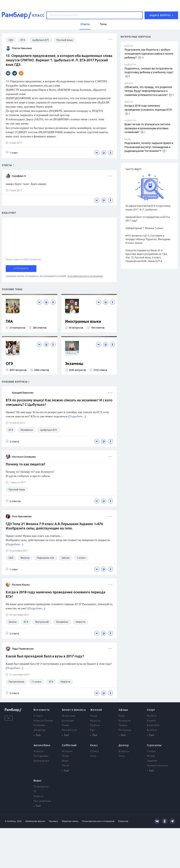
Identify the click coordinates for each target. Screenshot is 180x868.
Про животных (42, 801)
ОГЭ (9, 364)
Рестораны (125, 730)
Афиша (123, 710)
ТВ (35, 792)
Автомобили (42, 745)
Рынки (66, 725)
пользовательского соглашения (85, 276)
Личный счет (69, 730)
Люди (65, 756)
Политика (39, 725)
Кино (122, 716)
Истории (67, 751)
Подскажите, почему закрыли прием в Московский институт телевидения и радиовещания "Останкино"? (149, 147)
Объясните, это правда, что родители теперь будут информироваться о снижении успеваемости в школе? (148, 91)
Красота (95, 721)
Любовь (95, 725)
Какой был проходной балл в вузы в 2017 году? (45, 656)
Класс (94, 745)
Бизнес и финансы (74, 710)
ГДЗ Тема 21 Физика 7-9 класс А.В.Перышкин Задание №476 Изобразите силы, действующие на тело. (54, 526)
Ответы (94, 751)
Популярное (41, 787)
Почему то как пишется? (26, 464)
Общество (40, 730)
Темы (93, 756)
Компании (68, 721)
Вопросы (124, 751)
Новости (38, 751)
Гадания (152, 761)
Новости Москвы (43, 721)
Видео (38, 781)
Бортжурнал (41, 761)
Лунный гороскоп (158, 766)
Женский (96, 710)
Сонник (151, 751)
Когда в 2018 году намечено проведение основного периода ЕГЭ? (56, 595)
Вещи (65, 761)
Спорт (151, 710)
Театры (123, 725)
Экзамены (74, 364)
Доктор (124, 745)
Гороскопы (154, 745)
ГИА (9, 322)
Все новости (41, 710)
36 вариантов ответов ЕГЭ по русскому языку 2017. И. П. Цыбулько (148, 208)
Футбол (152, 716)
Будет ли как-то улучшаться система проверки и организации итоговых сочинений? (147, 128)
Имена (151, 756)
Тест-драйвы (41, 756)
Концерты (125, 721)
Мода (94, 716)
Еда (92, 730)
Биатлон (152, 730)
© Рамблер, (11, 821)
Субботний (69, 745)
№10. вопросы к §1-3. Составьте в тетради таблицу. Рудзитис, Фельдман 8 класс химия (148, 239)
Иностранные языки (83, 322)
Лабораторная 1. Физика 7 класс (144, 228)
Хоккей (151, 721)
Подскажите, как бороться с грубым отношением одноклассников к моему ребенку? (149, 54)
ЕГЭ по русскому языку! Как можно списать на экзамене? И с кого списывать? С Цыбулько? (59, 403)
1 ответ (12, 153)
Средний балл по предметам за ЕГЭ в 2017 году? (148, 219)
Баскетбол (153, 725)
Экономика (69, 716)
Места (65, 766)
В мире (38, 716)
